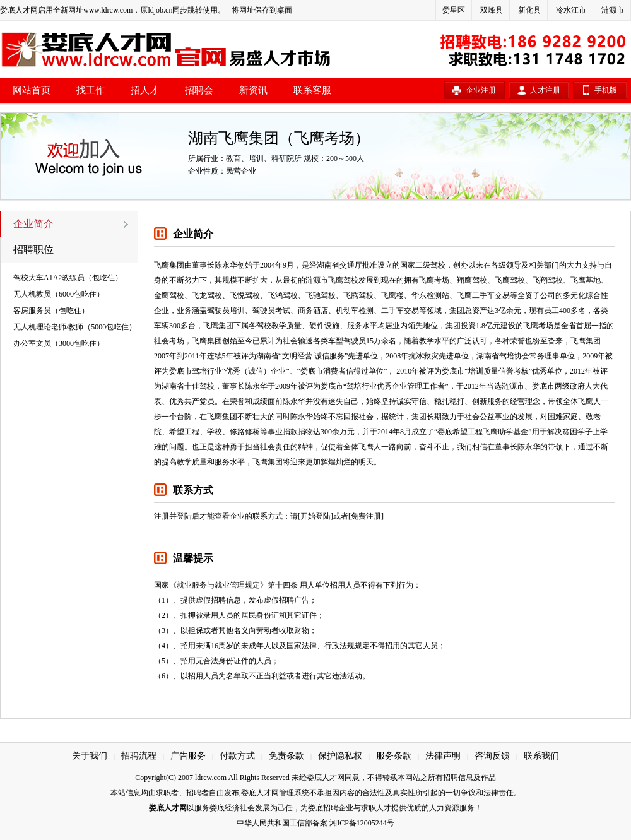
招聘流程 (139, 756)
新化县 (529, 10)
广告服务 (188, 756)
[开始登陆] (315, 516)
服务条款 (394, 756)
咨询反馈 (492, 756)
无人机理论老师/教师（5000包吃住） (75, 327)
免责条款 (286, 756)
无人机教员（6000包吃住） (59, 294)
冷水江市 (571, 10)
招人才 (145, 90)
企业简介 (33, 224)
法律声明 (443, 756)
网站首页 (32, 90)
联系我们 (541, 756)
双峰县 (492, 10)
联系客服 (312, 90)
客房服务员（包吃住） (51, 311)
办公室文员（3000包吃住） (59, 343)
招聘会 (199, 90)
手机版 (606, 90)
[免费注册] (366, 516)
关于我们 (90, 756)
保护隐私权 (340, 756)
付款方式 (237, 756)
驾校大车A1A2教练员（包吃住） (68, 278)
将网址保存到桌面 (262, 10)
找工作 (91, 90)
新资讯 (253, 90)
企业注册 (481, 90)
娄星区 (454, 10)
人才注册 (545, 90)
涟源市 (613, 10)
